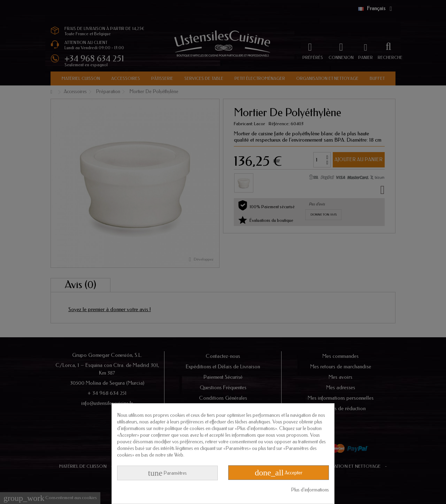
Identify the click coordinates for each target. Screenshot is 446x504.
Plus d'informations (310, 490)
